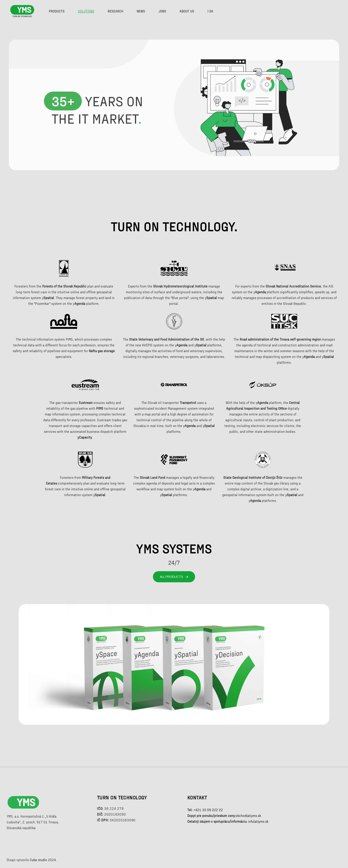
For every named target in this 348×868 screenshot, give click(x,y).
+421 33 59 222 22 (208, 810)
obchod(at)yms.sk (248, 816)
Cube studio (38, 860)
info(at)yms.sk (258, 821)
